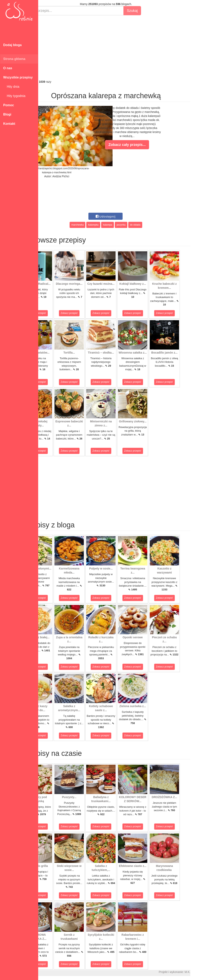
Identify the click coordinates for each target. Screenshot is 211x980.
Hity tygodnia (14, 96)
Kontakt (9, 124)
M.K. (206, 972)
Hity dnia (11, 87)
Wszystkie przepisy (18, 77)
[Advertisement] (125, 47)
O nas (8, 68)
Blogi (7, 114)
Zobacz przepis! (56, 313)
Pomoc (9, 105)
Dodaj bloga (12, 45)
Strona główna (14, 59)
